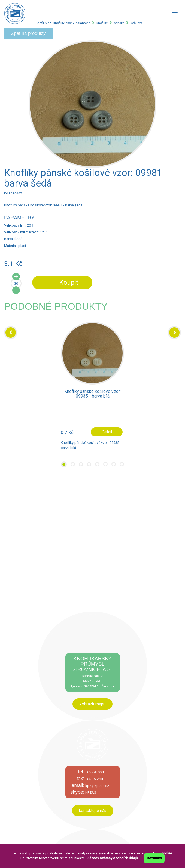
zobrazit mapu (92, 704)
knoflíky (102, 23)
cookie (166, 853)
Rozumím (154, 858)
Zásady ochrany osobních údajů (112, 858)
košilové (137, 23)
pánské (119, 23)
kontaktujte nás (93, 811)
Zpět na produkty (28, 33)
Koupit (69, 283)
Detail (107, 432)
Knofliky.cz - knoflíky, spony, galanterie (63, 23)
